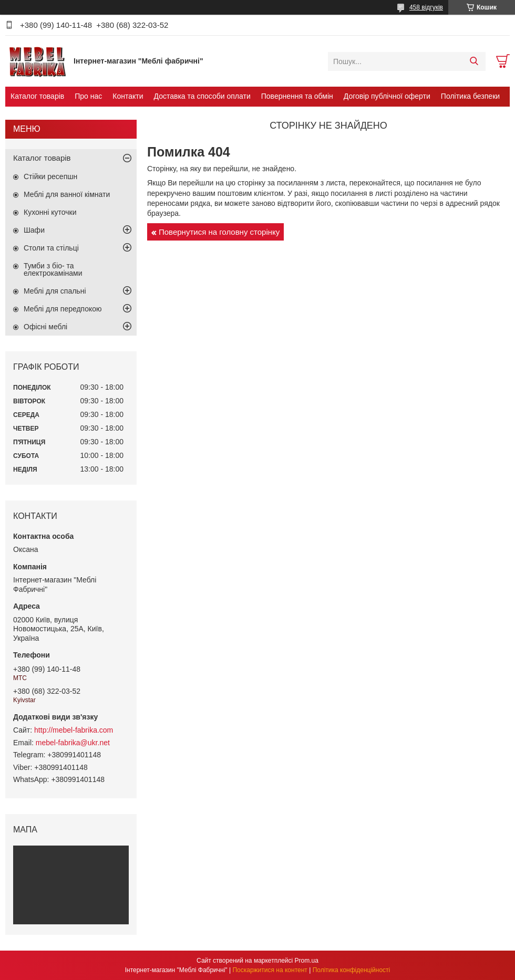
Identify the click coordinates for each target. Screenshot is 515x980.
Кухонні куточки (50, 212)
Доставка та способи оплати (202, 96)
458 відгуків (426, 7)
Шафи (34, 230)
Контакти (128, 96)
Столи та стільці (51, 248)
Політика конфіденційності (352, 970)
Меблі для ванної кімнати (67, 194)
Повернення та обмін (297, 96)
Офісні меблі (45, 327)
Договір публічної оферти (387, 96)
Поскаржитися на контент (270, 970)
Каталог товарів (37, 96)
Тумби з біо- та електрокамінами (53, 269)
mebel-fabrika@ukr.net (73, 743)
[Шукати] (474, 61)
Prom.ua (307, 961)
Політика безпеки (470, 96)
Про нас (88, 96)
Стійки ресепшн (50, 176)
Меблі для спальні (55, 291)
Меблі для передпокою (63, 309)
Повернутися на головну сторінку (219, 232)
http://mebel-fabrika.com (74, 730)
